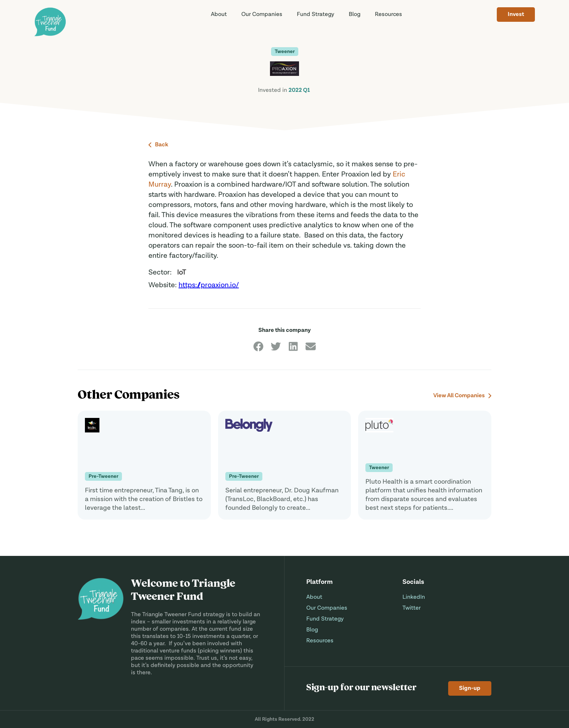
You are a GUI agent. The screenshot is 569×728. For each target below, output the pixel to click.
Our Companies (327, 608)
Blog (355, 15)
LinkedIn (414, 597)
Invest (516, 15)
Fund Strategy (325, 619)
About (219, 15)
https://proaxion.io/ (209, 285)
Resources (388, 15)
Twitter (412, 608)
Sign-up (470, 688)
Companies (262, 15)
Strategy (316, 15)
